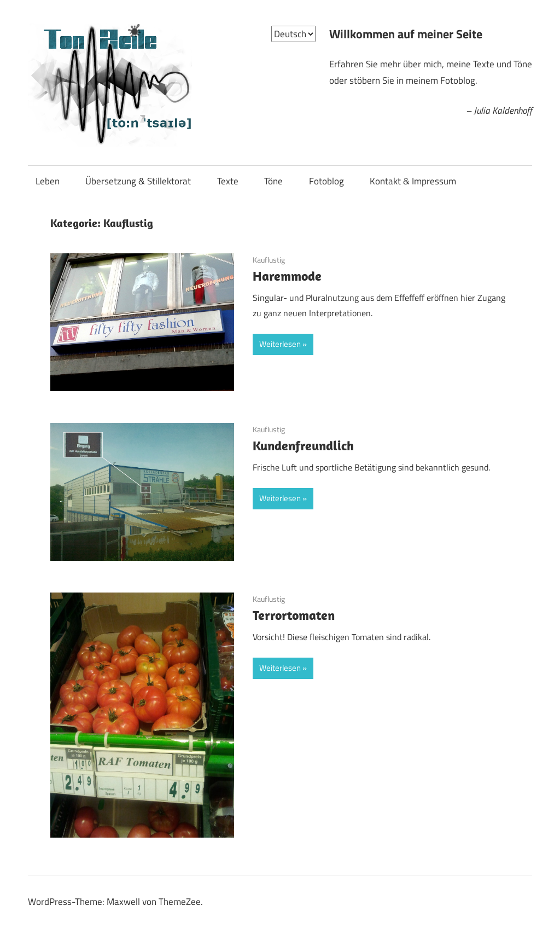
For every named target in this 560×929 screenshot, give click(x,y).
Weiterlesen (280, 344)
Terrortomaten (294, 615)
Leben (48, 181)
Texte (228, 181)
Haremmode (287, 276)
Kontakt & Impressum (413, 181)
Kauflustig (269, 260)
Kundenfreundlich (303, 445)
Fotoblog (326, 181)
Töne (273, 181)
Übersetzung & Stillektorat (138, 181)
